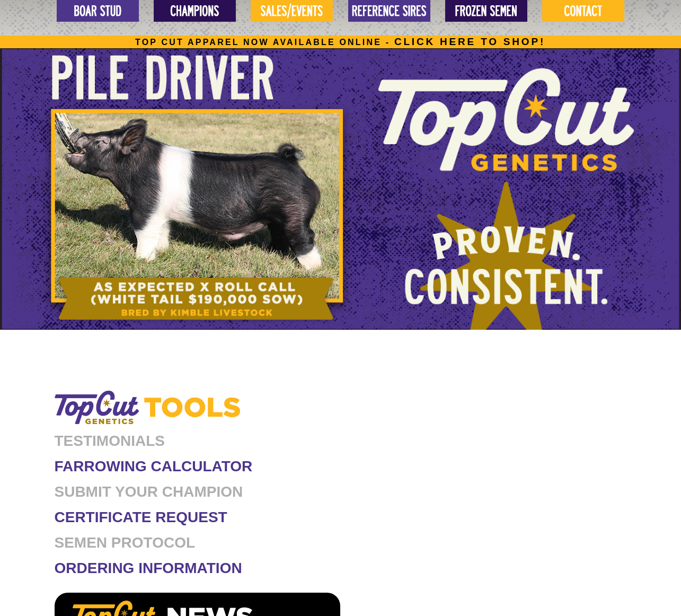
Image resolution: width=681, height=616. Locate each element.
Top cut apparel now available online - (340, 42)
